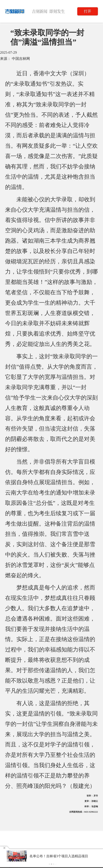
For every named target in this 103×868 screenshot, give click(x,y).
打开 (88, 11)
